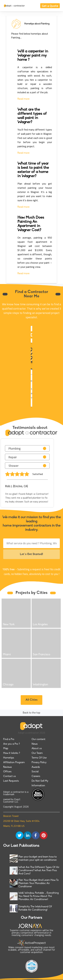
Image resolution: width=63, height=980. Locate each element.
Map (6, 749)
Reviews (8, 767)
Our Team (37, 753)
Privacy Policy (39, 763)
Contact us (10, 776)
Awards (36, 767)
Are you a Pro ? (11, 744)
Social (35, 772)
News (35, 744)
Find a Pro (9, 739)
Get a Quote (50, 6)
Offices (7, 772)
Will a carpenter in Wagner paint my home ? (33, 56)
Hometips (9, 758)
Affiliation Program (14, 763)
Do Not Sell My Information (40, 783)
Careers (36, 776)
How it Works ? (12, 753)
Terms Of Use (39, 758)
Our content (38, 739)
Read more (23, 99)
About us (37, 749)
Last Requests (11, 781)
